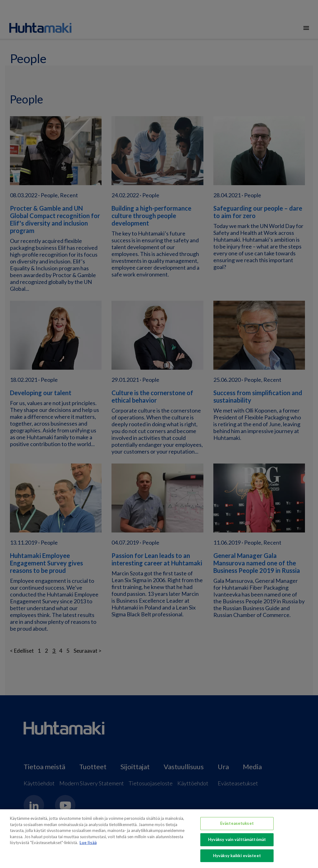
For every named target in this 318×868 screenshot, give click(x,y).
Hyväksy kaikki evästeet (237, 858)
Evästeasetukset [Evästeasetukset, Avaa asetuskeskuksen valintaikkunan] (237, 826)
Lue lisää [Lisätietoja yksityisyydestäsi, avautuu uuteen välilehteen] (88, 845)
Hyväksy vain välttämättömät (237, 842)
